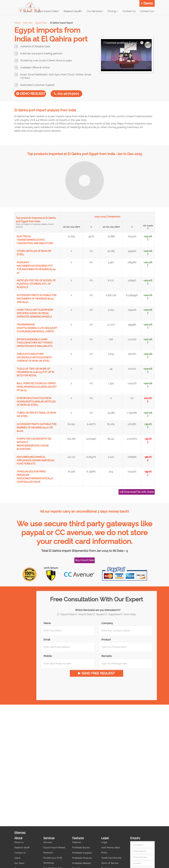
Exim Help (130, 614)
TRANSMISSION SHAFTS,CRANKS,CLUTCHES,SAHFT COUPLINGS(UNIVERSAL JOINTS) (37, 328)
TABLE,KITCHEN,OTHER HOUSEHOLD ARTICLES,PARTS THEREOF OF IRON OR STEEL (34, 357)
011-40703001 (66, 94)
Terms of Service (110, 863)
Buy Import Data (84, 560)
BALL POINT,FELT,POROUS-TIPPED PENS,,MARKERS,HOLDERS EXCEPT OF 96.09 (37, 387)
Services (48, 842)
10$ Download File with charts (137, 492)
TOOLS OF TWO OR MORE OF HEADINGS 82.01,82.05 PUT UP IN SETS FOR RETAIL (35, 372)
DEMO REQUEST (31, 94)
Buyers (100, 614)
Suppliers (114, 614)
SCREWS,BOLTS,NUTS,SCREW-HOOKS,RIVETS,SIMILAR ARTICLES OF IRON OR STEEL (36, 402)
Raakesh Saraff (73, 11)
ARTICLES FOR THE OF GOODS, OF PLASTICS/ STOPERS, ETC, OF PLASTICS (36, 284)
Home (17, 23)
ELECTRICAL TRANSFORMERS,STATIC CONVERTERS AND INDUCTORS (35, 240)
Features (77, 842)
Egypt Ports (41, 23)
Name (47, 623)
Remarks (107, 656)
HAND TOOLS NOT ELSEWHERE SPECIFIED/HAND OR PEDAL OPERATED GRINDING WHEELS (35, 313)
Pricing (113, 11)
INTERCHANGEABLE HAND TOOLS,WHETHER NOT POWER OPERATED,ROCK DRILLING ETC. (35, 343)
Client (17, 858)
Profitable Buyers (81, 848)
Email (47, 640)
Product (106, 640)
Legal (104, 842)
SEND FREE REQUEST (97, 673)
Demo (147, 3)
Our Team (19, 863)
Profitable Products (82, 858)
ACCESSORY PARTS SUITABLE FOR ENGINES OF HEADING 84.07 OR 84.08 (37, 428)
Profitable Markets (82, 863)
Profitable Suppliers (82, 853)
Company (107, 623)
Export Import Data (47, 11)
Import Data (85, 614)
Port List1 (28, 23)
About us (19, 842)
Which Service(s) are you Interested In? (98, 610)
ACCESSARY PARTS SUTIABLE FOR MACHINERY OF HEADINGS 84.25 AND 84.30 (37, 299)
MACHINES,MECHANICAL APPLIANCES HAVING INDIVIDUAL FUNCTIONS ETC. (36, 460)
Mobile (48, 656)
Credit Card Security (111, 858)
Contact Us (147, 11)
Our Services (95, 11)
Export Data (67, 614)
